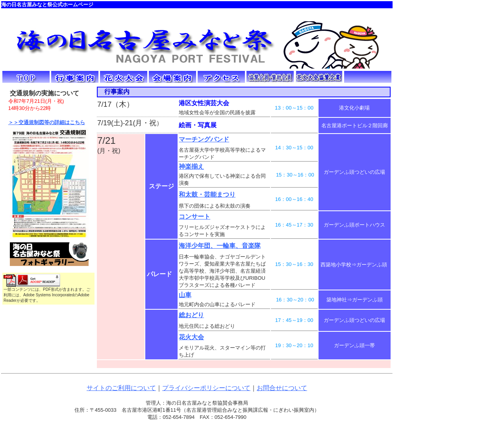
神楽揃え (191, 166)
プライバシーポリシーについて (206, 388)
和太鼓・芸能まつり (207, 194)
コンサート (195, 217)
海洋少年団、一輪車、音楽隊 (220, 246)
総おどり (191, 315)
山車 (185, 295)
